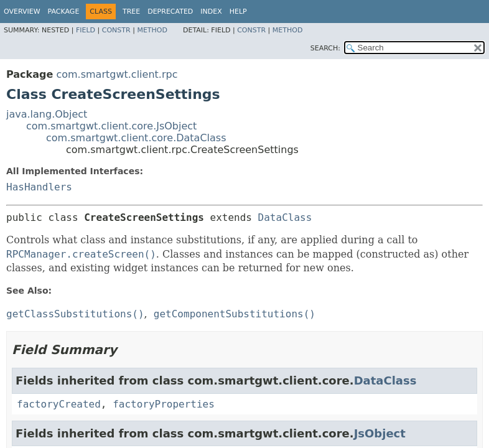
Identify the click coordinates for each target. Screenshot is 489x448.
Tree (131, 12)
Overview (22, 12)
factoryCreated (59, 404)
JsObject (380, 433)
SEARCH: (325, 48)
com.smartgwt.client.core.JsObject (111, 126)
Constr (116, 30)
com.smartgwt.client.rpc (117, 74)
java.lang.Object (47, 114)
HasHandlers (39, 187)
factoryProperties (164, 404)
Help (238, 12)
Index (211, 12)
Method (152, 30)
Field (86, 30)
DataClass (285, 217)
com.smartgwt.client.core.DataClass (136, 138)
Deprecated (170, 12)
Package (64, 12)
